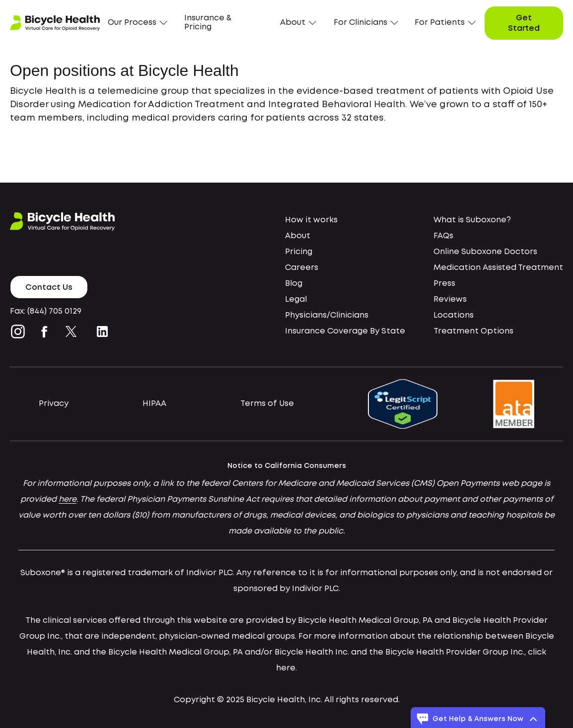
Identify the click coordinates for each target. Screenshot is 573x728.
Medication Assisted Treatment (498, 268)
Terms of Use (267, 404)
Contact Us (49, 288)
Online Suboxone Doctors (485, 252)
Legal (296, 299)
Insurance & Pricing (208, 23)
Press (444, 284)
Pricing (299, 252)
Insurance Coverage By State (345, 331)
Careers (302, 268)
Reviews (450, 299)
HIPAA (154, 404)
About (298, 236)
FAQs (443, 236)
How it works (311, 220)
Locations (454, 315)
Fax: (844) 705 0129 (46, 311)
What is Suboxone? (472, 220)
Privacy (54, 404)
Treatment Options (473, 331)
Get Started (524, 24)
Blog (294, 284)
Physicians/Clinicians (327, 315)
